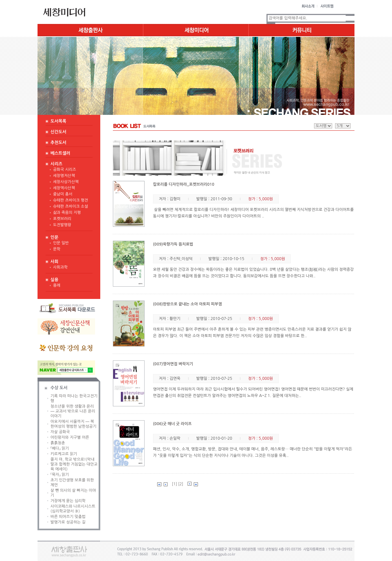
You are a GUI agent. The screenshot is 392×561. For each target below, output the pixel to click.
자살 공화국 (60, 432)
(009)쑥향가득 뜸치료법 (173, 244)
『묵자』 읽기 (60, 475)
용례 (57, 285)
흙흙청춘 (58, 443)
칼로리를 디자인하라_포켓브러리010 (184, 184)
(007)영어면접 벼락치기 (173, 364)
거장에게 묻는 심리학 (68, 501)
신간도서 (58, 132)
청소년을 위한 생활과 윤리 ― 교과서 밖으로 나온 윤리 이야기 (73, 411)
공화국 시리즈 (65, 170)
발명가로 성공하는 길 (68, 522)
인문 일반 (61, 243)
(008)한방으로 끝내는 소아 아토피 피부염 (187, 304)
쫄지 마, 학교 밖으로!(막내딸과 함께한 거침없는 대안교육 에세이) (74, 464)
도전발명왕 (62, 225)
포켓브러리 (62, 219)
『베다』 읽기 (60, 448)
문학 (57, 249)
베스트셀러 (60, 153)
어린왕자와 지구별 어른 (70, 437)
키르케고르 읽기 (64, 454)
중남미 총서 (63, 194)
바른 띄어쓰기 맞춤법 (68, 517)
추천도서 (58, 143)
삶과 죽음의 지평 (67, 213)
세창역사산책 (64, 188)
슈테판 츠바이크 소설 (71, 206)
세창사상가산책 (66, 182)
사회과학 (60, 267)
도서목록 (58, 121)
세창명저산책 (64, 176)
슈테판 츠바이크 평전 (71, 200)
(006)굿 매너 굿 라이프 (172, 424)
